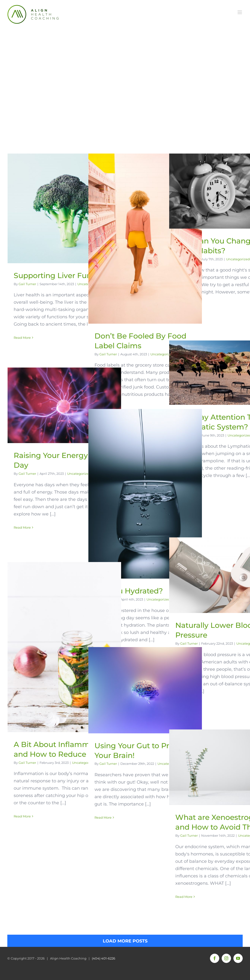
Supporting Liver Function (62, 276)
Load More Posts (125, 941)
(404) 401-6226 (104, 958)
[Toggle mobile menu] (240, 12)
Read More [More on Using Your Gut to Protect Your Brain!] (103, 817)
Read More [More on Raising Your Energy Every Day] (22, 527)
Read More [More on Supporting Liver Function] (22, 338)
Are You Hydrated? (129, 591)
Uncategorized (162, 354)
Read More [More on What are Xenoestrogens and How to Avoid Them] (184, 897)
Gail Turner (27, 284)
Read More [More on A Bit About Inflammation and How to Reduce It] (22, 816)
